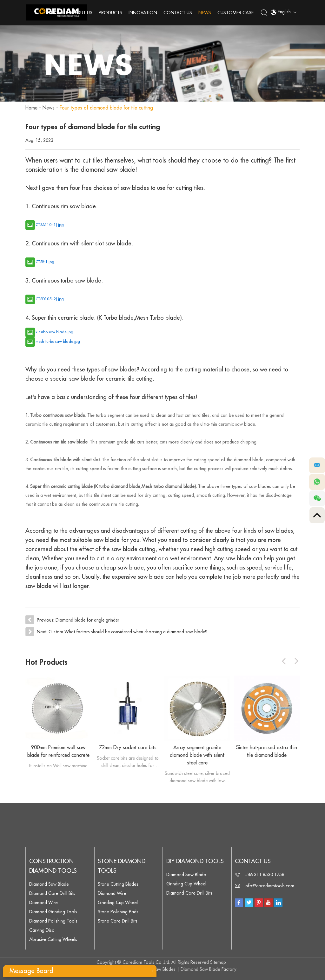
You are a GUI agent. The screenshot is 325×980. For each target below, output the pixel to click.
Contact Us (178, 13)
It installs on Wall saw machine (58, 765)
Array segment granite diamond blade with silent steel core (197, 755)
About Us (82, 13)
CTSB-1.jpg (45, 262)
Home (58, 13)
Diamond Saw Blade (49, 884)
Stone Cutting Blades (118, 884)
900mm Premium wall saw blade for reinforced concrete (58, 751)
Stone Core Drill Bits (118, 921)
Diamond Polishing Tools (53, 921)
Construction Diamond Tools (53, 866)
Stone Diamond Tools (122, 866)
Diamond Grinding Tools (53, 911)
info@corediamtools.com (269, 885)
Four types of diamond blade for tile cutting (107, 108)
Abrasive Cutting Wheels (53, 939)
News (205, 13)
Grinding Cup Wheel (118, 902)
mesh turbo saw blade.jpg (58, 342)
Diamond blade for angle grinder (88, 620)
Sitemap (218, 962)
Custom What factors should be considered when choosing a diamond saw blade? (129, 631)
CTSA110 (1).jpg (50, 225)
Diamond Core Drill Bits (52, 893)
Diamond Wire (43, 902)
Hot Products (47, 662)
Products (111, 13)
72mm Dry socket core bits (128, 747)
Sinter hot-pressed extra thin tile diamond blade (267, 751)
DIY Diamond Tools (195, 861)
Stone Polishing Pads (118, 911)
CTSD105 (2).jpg (50, 299)
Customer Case (236, 13)
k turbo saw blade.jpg (54, 332)
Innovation (143, 13)
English (283, 13)
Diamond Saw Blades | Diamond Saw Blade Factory (185, 969)
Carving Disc (42, 930)
